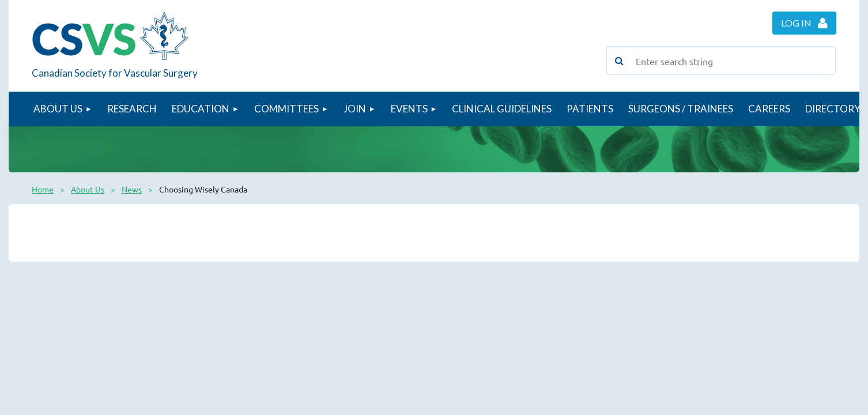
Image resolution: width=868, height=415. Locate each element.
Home (43, 189)
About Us (88, 189)
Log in (796, 23)
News (132, 189)
